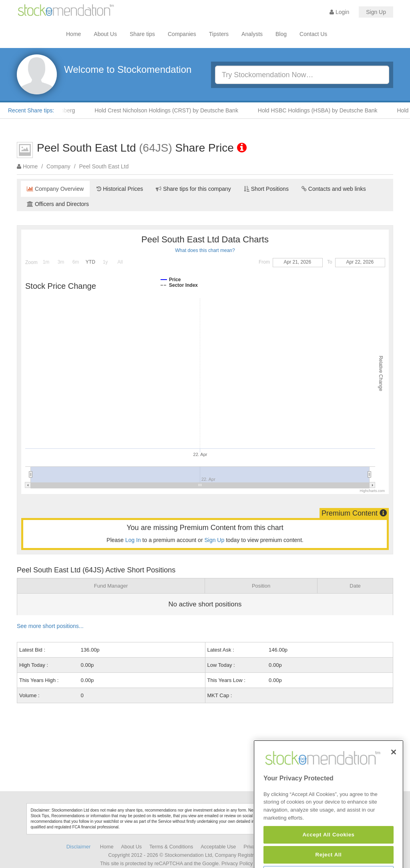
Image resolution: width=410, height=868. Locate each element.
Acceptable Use (218, 847)
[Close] (394, 770)
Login (339, 12)
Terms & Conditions (171, 847)
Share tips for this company (193, 189)
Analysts (252, 34)
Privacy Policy (237, 864)
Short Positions (266, 189)
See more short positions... (50, 626)
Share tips (142, 34)
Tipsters (219, 34)
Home (73, 34)
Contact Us (313, 34)
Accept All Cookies (328, 852)
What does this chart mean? (205, 250)
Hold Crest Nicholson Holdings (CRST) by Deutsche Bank (170, 110)
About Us (105, 34)
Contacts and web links (334, 189)
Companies (182, 34)
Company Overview (55, 189)
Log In (133, 540)
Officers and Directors (58, 204)
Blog (281, 34)
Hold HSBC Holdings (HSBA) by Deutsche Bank (321, 110)
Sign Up (376, 12)
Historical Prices (120, 189)
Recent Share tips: (31, 110)
